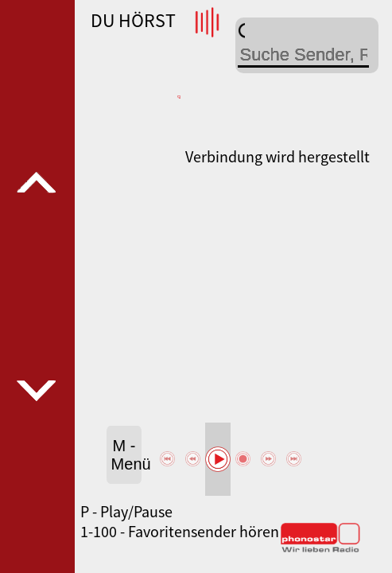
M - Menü (127, 455)
